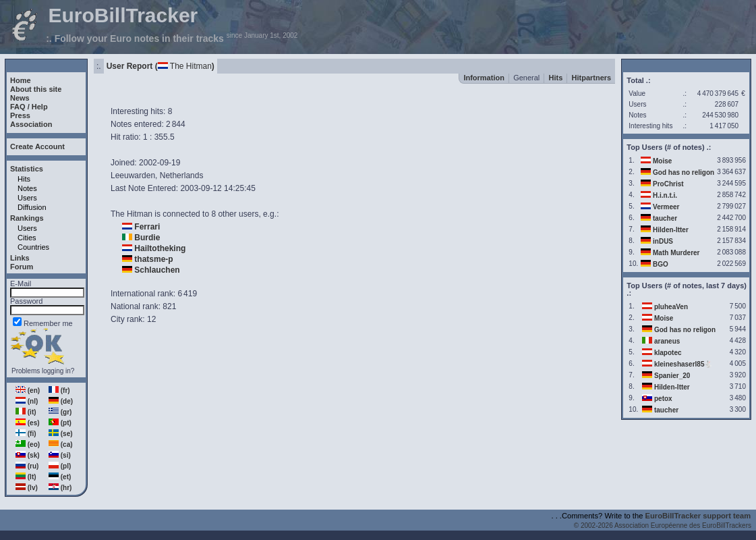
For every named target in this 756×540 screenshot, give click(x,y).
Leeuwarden (133, 175)
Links (20, 258)
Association (31, 124)
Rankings (27, 218)
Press (20, 115)
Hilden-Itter (671, 230)
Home (21, 80)
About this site (36, 89)
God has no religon (684, 172)
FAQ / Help (29, 107)
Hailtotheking (160, 248)
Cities (27, 238)
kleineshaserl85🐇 (684, 364)
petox (663, 399)
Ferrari (147, 227)
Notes (27, 188)
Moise (662, 161)
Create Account (37, 146)
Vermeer (666, 207)
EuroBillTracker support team (698, 516)
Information (484, 78)
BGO (661, 264)
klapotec (668, 353)
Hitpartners (592, 78)
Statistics (27, 169)
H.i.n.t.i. (665, 195)
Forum (22, 267)
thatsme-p (153, 259)
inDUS (663, 241)
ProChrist (668, 184)
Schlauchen (157, 270)
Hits (24, 179)
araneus (667, 341)
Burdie (147, 238)
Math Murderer (676, 253)
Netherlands (182, 175)
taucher (665, 218)
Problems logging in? (43, 371)
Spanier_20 (672, 376)
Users (27, 198)
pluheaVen (671, 307)
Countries (33, 247)
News (20, 98)
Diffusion (32, 207)
